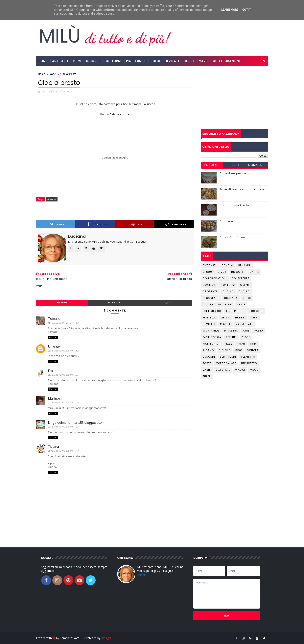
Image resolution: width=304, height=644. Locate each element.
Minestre (231, 331)
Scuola (253, 350)
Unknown (55, 347)
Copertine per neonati (237, 173)
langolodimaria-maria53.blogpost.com (76, 423)
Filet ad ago (212, 311)
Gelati (225, 318)
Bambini (228, 265)
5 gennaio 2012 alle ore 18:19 (64, 402)
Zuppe (207, 376)
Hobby (189, 61)
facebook (114, 303)
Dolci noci (227, 221)
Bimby (222, 272)
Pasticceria (212, 337)
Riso (239, 350)
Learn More (230, 10)
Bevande (245, 265)
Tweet (58, 224)
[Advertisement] (234, 98)
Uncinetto (249, 363)
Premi (241, 344)
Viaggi (240, 370)
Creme (245, 285)
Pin (137, 224)
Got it (247, 10)
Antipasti (60, 61)
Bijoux (208, 272)
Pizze (229, 344)
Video (254, 370)
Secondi (93, 61)
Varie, (68, 91)
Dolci (155, 61)
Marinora (55, 398)
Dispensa (231, 298)
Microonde (211, 331)
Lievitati (172, 61)
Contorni (113, 61)
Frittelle (209, 318)
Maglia (225, 324)
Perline (231, 337)
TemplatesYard (70, 638)
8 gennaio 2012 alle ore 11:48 (64, 451)
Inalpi (254, 318)
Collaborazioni (226, 61)
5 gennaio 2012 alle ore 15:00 (64, 323)
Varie (204, 61)
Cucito (244, 291)
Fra (50, 371)
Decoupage (211, 298)
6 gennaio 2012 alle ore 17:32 (64, 427)
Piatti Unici (136, 61)
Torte (207, 363)
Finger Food (235, 311)
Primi (77, 61)
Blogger (106, 638)
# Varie (52, 199)
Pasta (259, 331)
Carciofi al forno (232, 237)
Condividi (97, 224)
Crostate (210, 291)
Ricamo (208, 350)
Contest (209, 285)
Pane (246, 331)
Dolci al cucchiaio (218, 304)
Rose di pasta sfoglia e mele (242, 189)
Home (43, 61)
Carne (254, 272)
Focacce (256, 311)
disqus (166, 303)
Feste (241, 304)
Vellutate (223, 370)
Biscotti (238, 272)
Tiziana (53, 447)
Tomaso (54, 319)
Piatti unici (211, 344)
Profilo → (143, 575)
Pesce (246, 337)
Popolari (212, 165)
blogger (62, 303)
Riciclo (225, 350)
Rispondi (53, 337)
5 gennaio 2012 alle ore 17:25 (64, 375)
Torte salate (226, 363)
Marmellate (244, 324)
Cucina (228, 291)
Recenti (234, 165)
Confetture (241, 278)
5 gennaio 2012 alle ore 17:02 (64, 351)
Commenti (176, 224)
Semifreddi (228, 357)
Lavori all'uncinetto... (236, 205)
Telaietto (248, 357)
